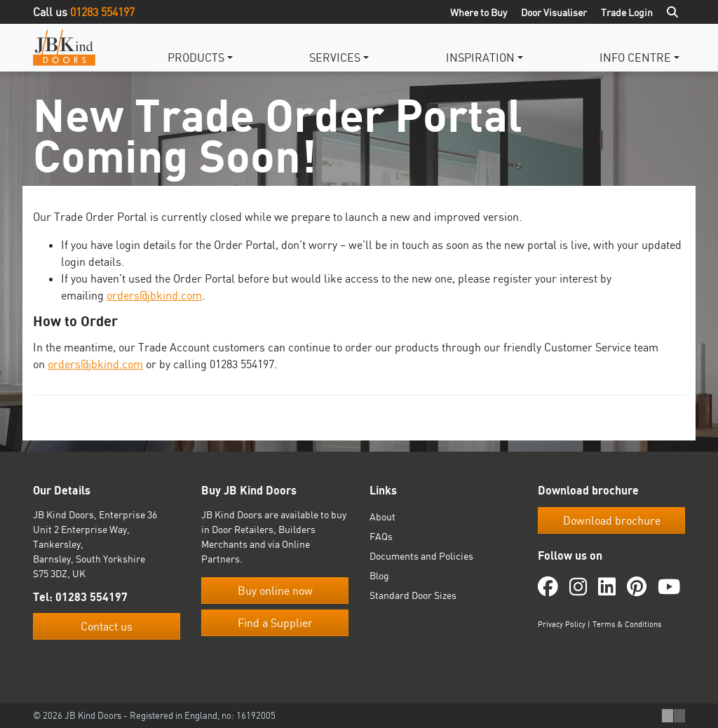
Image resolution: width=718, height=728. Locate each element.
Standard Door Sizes (413, 595)
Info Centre (635, 58)
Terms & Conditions (627, 624)
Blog (379, 575)
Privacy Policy (562, 624)
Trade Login (627, 12)
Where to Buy (479, 12)
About (382, 517)
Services (335, 58)
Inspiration (480, 58)
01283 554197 (102, 12)
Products (196, 58)
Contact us (107, 626)
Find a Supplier (275, 623)
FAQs (381, 536)
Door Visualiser (554, 12)
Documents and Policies (421, 556)
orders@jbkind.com (154, 295)
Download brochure (612, 520)
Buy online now (275, 591)
